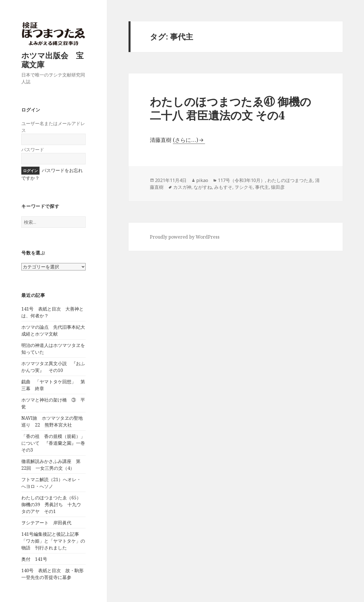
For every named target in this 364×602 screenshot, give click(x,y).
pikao (202, 180)
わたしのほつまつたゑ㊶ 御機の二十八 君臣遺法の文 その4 (230, 108)
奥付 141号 (34, 559)
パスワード (33, 150)
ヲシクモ (244, 187)
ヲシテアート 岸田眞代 (46, 523)
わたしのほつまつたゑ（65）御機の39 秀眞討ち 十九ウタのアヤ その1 (51, 504)
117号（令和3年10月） (241, 180)
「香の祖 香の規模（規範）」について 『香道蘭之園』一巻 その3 (55, 443)
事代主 (262, 187)
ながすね (203, 187)
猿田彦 (278, 187)
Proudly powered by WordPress (185, 237)
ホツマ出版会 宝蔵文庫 (52, 60)
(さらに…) (186, 140)
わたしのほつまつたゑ (290, 180)
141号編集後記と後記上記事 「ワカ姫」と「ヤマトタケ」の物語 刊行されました (53, 541)
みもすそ (223, 187)
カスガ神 (182, 187)
